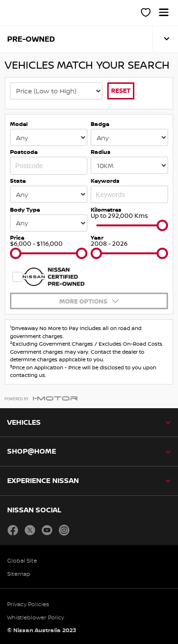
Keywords (105, 181)
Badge (100, 124)
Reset (121, 90)
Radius (101, 152)
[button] (164, 12)
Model (19, 124)
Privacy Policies (28, 604)
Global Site (22, 560)
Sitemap (19, 574)
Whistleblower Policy (36, 617)
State (18, 181)
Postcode (24, 152)
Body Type (25, 210)
